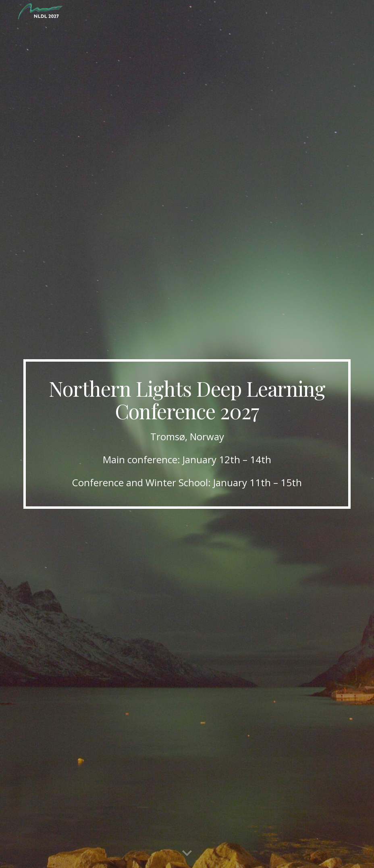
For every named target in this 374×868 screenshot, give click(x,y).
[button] (187, 853)
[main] (187, 434)
